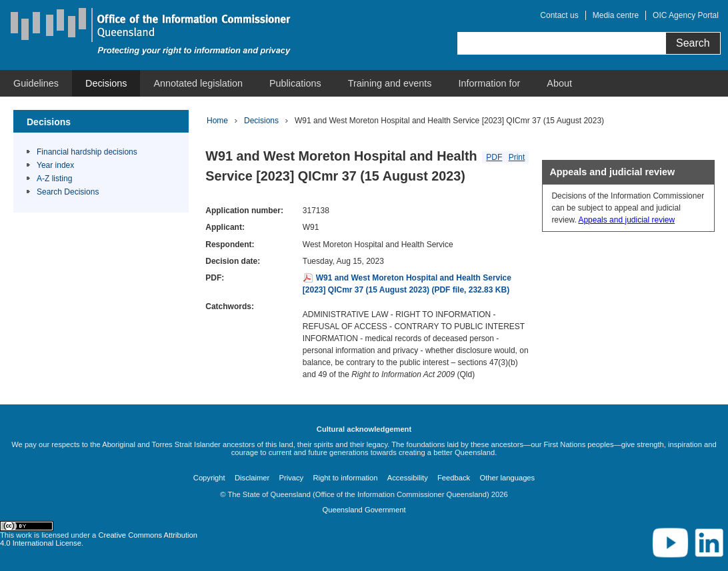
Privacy (292, 478)
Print (517, 157)
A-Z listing (54, 179)
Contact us (559, 15)
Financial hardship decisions (87, 152)
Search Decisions (68, 192)
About (559, 83)
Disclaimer (252, 478)
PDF (494, 157)
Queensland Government (364, 510)
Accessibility (408, 478)
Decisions (106, 83)
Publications (295, 83)
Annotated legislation (198, 83)
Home (217, 121)
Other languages (507, 478)
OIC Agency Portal (686, 15)
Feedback (454, 478)
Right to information (345, 478)
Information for (490, 83)
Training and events (390, 83)
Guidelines (36, 83)
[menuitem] (36, 83)
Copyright (209, 478)
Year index (55, 165)
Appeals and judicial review (626, 220)
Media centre (616, 15)
